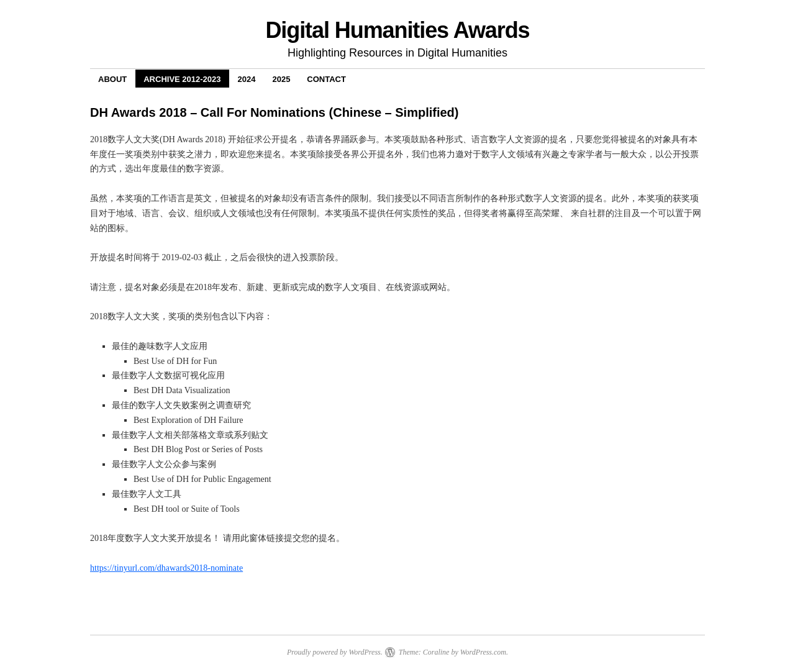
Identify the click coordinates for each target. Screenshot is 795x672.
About (112, 79)
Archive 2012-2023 (182, 79)
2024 (247, 79)
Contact (326, 79)
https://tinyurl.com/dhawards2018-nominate (166, 568)
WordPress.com (483, 652)
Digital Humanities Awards (397, 30)
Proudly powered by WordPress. (335, 652)
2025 (281, 79)
